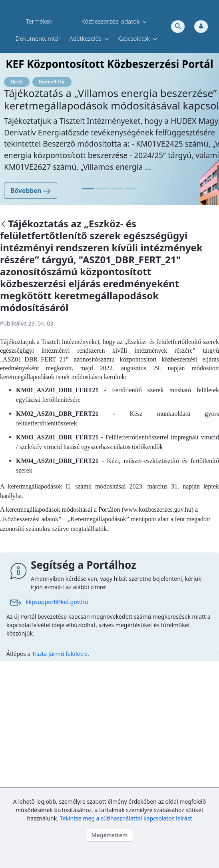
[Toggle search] (178, 27)
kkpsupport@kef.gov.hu (57, 602)
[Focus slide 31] (131, 189)
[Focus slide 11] (102, 189)
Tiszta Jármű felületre (60, 654)
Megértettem (109, 835)
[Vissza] (3, 225)
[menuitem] (39, 21)
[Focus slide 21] (117, 189)
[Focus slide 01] (88, 189)
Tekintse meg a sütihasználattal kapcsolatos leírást (126, 818)
